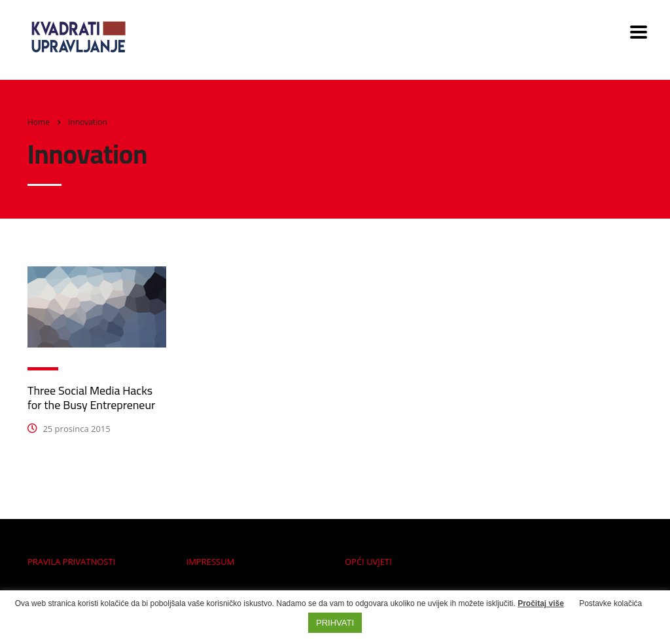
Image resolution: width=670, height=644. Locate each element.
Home (39, 122)
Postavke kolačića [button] (610, 603)
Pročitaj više (541, 603)
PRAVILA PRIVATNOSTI (71, 562)
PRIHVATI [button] (335, 623)
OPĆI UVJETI (368, 562)
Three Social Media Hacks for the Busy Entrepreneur (91, 398)
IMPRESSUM (211, 562)
